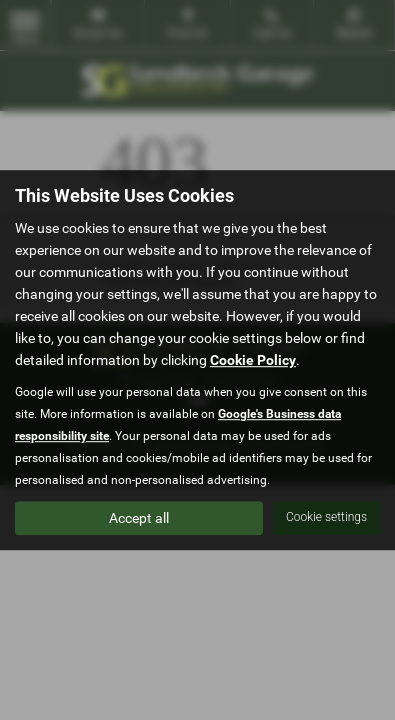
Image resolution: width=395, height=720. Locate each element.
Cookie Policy (253, 360)
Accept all (139, 518)
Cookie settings (326, 517)
